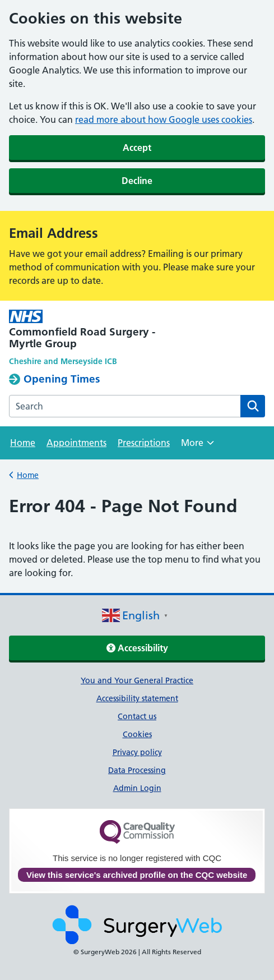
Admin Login (137, 788)
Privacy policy (137, 752)
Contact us (137, 716)
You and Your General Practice (137, 680)
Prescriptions (144, 443)
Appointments (76, 443)
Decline (137, 181)
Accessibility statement (137, 698)
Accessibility (137, 648)
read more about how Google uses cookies (164, 119)
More (198, 446)
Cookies (137, 734)
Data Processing (137, 770)
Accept (137, 148)
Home (23, 443)
